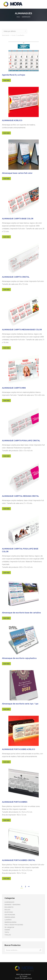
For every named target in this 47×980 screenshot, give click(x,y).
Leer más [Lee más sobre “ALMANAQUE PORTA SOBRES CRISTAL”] (6, 878)
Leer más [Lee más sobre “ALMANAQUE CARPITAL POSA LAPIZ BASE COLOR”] (6, 573)
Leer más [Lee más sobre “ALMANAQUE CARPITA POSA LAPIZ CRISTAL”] (6, 456)
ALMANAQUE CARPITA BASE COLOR (18, 219)
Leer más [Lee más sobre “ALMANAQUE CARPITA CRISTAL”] (6, 290)
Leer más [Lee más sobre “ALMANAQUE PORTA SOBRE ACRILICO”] (6, 762)
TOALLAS (8, 935)
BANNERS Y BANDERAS (12, 905)
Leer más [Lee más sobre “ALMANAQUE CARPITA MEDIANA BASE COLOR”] (6, 348)
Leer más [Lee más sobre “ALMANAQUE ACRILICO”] (6, 133)
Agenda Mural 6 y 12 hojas (14, 75)
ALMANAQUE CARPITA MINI (14, 388)
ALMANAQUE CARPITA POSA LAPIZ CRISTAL (21, 441)
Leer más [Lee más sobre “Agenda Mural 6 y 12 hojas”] (6, 80)
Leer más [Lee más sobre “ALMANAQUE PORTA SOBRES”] (6, 820)
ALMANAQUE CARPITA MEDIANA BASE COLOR (22, 330)
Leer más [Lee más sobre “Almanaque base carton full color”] (6, 179)
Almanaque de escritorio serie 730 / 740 (20, 704)
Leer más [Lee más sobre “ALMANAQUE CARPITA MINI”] (6, 400)
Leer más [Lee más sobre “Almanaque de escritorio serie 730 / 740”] (6, 709)
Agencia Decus (27, 978)
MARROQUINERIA (10, 922)
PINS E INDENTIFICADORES (14, 925)
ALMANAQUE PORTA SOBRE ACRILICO (18, 749)
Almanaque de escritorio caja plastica (19, 658)
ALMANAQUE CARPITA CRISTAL (16, 277)
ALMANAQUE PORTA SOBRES (15, 802)
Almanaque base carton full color (17, 173)
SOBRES (7, 930)
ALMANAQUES (9, 902)
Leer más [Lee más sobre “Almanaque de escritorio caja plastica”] (6, 664)
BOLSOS (7, 910)
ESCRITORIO (9, 912)
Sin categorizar (9, 927)
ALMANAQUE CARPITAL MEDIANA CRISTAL (21, 496)
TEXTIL (7, 932)
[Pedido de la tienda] (15, 31)
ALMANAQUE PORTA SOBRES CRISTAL (19, 860)
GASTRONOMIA (10, 915)
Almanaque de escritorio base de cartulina (21, 613)
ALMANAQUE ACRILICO (12, 120)
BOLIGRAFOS (9, 907)
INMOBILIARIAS (10, 917)
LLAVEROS (8, 920)
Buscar (40, 950)
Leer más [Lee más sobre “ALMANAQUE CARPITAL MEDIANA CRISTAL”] (6, 509)
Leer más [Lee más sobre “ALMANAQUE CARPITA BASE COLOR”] (6, 237)
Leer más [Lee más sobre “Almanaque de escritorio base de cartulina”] (6, 618)
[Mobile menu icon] (44, 4)
